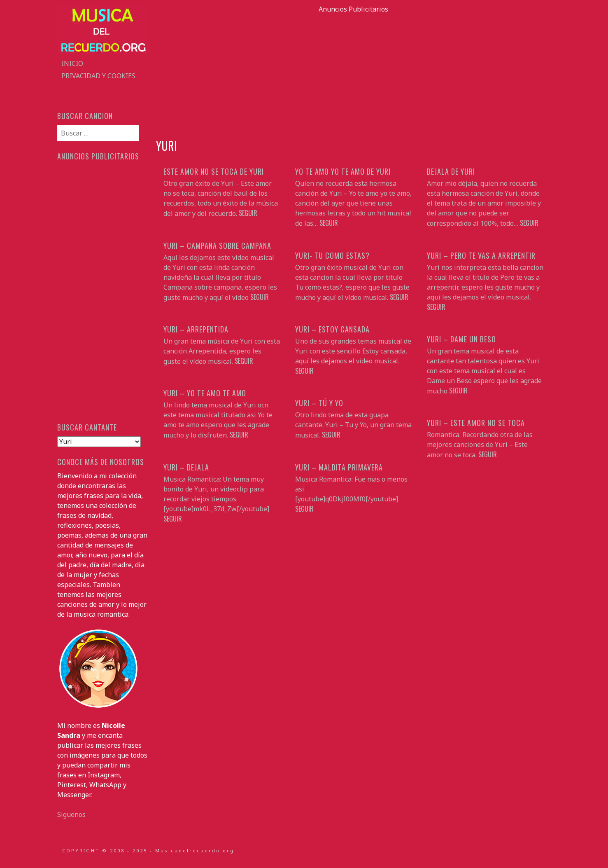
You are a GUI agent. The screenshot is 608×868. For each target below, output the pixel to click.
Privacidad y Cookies (98, 76)
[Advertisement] (354, 72)
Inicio (72, 63)
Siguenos (71, 814)
